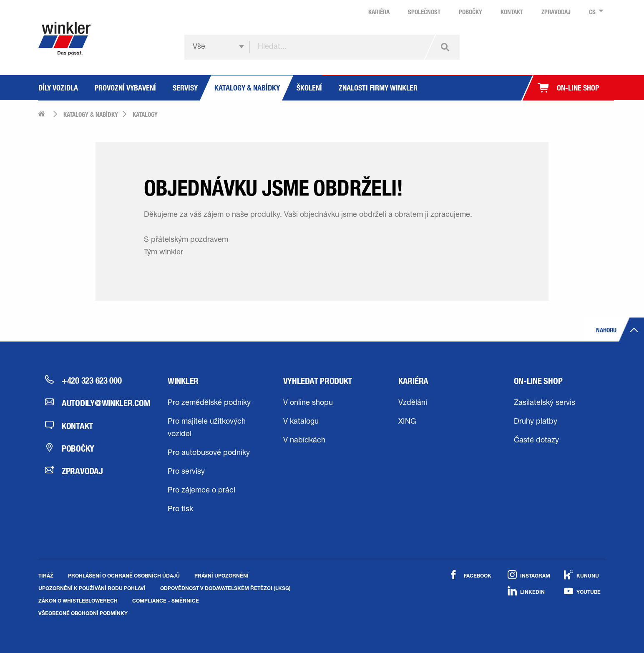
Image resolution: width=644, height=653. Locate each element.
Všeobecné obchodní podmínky (83, 613)
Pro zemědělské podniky (209, 403)
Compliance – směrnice (166, 600)
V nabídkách (304, 441)
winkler (183, 381)
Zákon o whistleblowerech (78, 600)
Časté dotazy (536, 441)
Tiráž (46, 575)
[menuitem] (594, 12)
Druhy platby (536, 422)
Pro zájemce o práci (201, 491)
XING (407, 422)
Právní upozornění (221, 575)
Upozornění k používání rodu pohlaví (92, 588)
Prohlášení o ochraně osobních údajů (124, 575)
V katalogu (301, 422)
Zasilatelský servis (545, 403)
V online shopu (308, 403)
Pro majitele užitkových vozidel (207, 428)
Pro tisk (180, 510)
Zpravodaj (74, 471)
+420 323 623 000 (83, 380)
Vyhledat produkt (318, 381)
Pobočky (70, 448)
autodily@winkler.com (91, 403)
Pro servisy (186, 472)
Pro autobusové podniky (209, 453)
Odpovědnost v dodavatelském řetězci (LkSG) (225, 588)
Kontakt (69, 426)
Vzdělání (413, 403)
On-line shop (538, 381)
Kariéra (413, 381)
